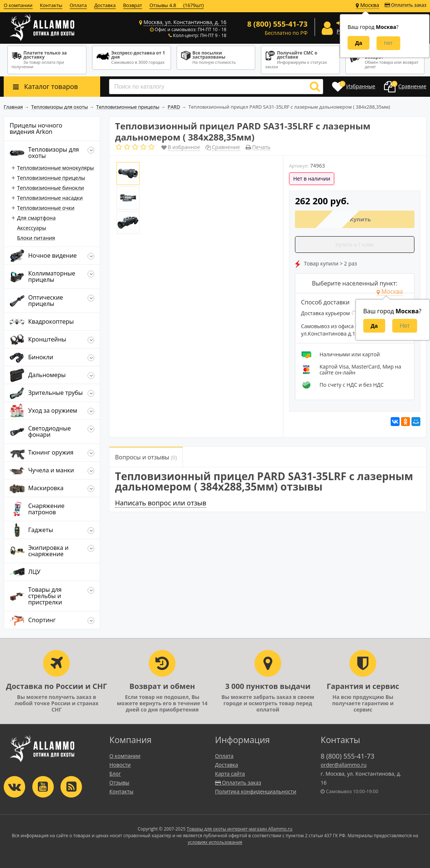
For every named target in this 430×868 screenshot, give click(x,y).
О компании (18, 5)
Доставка (105, 5)
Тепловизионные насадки (50, 198)
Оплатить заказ (406, 5)
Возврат (133, 5)
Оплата (78, 5)
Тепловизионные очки (46, 208)
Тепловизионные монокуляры (55, 168)
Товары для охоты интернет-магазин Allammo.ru (239, 829)
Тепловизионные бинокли (50, 188)
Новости (120, 765)
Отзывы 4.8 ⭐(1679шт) (177, 5)
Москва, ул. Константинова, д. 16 (185, 22)
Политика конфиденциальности (256, 791)
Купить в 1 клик (355, 245)
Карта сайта (230, 774)
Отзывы (119, 783)
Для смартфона (36, 218)
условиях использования (215, 842)
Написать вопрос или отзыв (161, 503)
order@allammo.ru (344, 765)
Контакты (51, 5)
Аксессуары (32, 228)
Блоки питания (36, 238)
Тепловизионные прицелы (51, 178)
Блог (115, 774)
